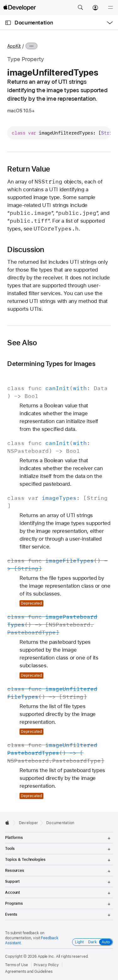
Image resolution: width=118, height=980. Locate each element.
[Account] (95, 8)
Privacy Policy (46, 965)
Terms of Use (17, 965)
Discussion (26, 250)
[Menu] (110, 8)
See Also (22, 343)
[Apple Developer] (20, 8)
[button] (80, 8)
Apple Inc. (46, 956)
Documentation (34, 23)
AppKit (14, 46)
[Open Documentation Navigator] (8, 23)
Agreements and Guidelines (29, 972)
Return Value (29, 169)
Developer (28, 823)
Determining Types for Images (51, 364)
